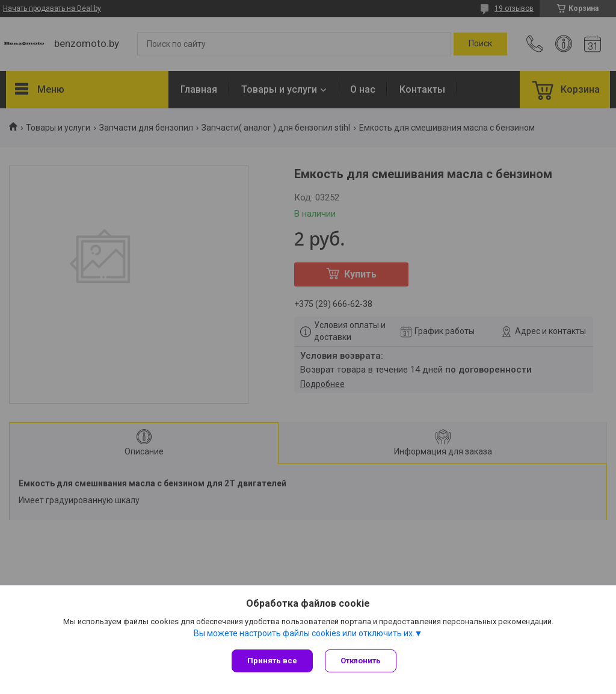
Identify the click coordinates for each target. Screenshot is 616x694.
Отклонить (361, 661)
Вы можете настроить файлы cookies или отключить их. (304, 633)
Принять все (272, 661)
